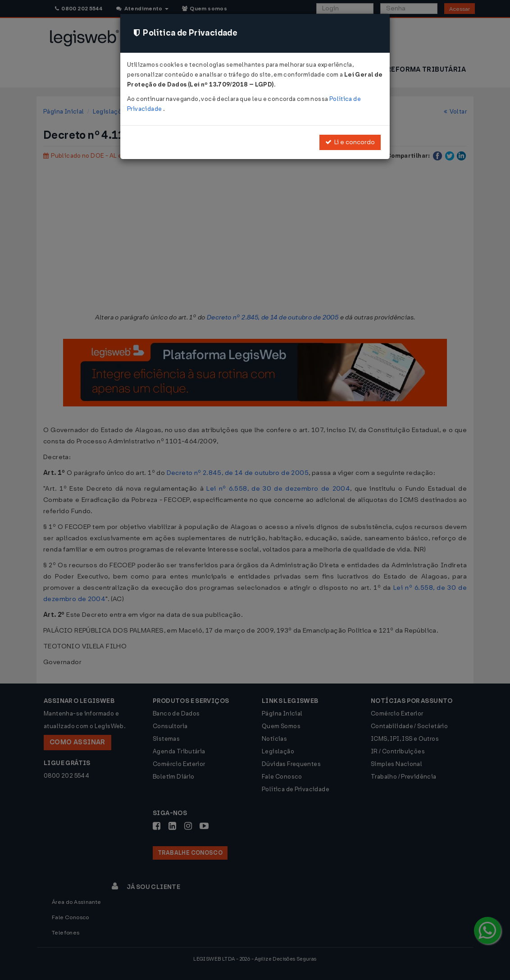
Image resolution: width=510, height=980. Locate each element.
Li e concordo (350, 142)
